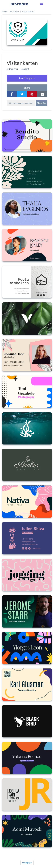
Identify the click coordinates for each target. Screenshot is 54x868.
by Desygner (12, 69)
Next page (27, 863)
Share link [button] (41, 103)
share (27, 88)
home (5, 11)
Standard (25, 69)
